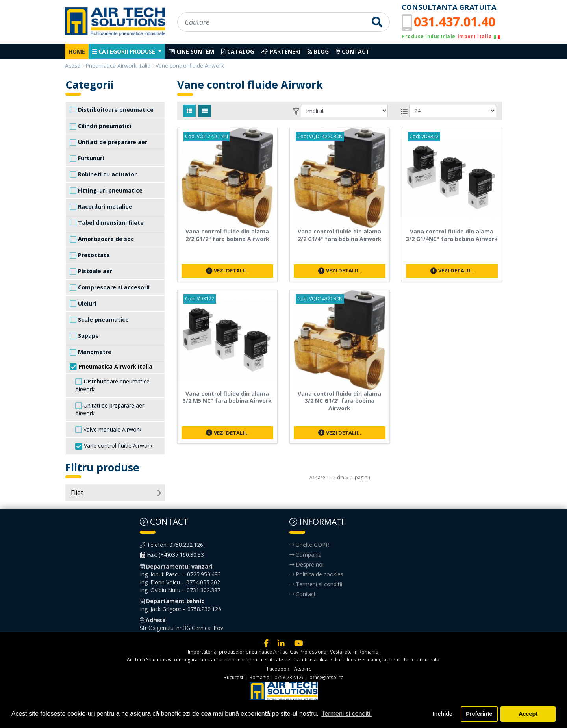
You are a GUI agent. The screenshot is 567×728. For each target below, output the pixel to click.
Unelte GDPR (309, 545)
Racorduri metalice (101, 207)
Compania (306, 555)
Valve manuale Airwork (108, 430)
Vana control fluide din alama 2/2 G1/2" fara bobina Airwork (227, 235)
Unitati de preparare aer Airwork (110, 409)
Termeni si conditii (316, 584)
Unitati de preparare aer (108, 142)
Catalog (238, 51)
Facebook (278, 669)
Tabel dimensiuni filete (107, 223)
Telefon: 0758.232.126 (171, 545)
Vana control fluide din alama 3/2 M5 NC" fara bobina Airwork (227, 397)
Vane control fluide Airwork (114, 446)
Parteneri (281, 51)
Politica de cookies (316, 574)
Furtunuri (87, 158)
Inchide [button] (443, 714)
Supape (84, 336)
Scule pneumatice (99, 320)
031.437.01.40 (455, 21)
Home (77, 51)
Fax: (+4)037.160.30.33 (172, 555)
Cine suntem (191, 51)
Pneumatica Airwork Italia (111, 367)
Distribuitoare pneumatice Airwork (112, 385)
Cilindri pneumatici (100, 126)
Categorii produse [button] (124, 51)
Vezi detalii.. (227, 270)
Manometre (91, 352)
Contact (353, 51)
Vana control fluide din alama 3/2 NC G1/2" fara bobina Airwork (339, 401)
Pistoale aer (91, 271)
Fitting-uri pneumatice (106, 191)
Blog (318, 51)
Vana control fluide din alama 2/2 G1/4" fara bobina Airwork (340, 235)
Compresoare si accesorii (110, 287)
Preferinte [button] (479, 714)
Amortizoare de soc (102, 239)
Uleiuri (83, 304)
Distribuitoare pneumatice (112, 110)
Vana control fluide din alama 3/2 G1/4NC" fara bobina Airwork (452, 235)
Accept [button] (528, 714)
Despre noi (307, 564)
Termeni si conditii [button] (346, 714)
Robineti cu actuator (103, 174)
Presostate (90, 255)
